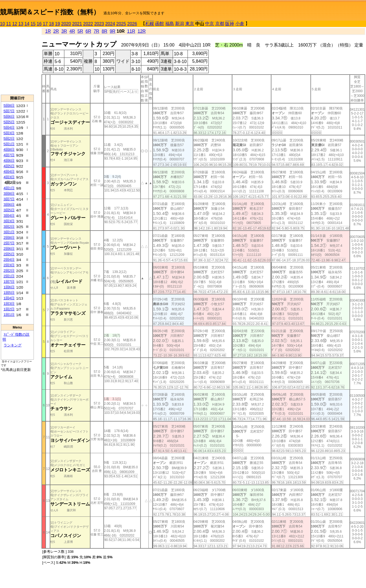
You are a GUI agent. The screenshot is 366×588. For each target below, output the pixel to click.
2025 (121, 24)
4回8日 (9, 150)
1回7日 (9, 282)
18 (51, 24)
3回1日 (9, 232)
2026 (132, 24)
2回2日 (9, 271)
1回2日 (9, 309)
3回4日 (9, 216)
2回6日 (9, 249)
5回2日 (9, 139)
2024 (110, 24)
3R (64, 31)
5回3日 (9, 133)
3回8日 (9, 194)
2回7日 (9, 243)
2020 (66, 24)
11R (131, 31)
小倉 (240, 24)
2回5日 (9, 254)
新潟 (180, 24)
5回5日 (9, 122)
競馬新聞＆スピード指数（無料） (50, 12)
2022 (88, 24)
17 (45, 24)
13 (21, 24)
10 (2, 24)
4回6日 (9, 161)
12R (142, 31)
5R (80, 31)
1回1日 (9, 315)
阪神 (230, 24)
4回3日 (9, 177)
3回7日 (9, 199)
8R (104, 31)
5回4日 (9, 128)
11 (9, 24)
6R (88, 31)
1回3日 (9, 304)
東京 (190, 24)
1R (48, 31)
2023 (99, 24)
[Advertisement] (17, 61)
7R (96, 31)
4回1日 (9, 188)
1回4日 (9, 298)
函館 (159, 24)
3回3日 (9, 221)
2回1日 (9, 276)
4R (72, 31)
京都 (220, 24)
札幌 (150, 24)
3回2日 (9, 227)
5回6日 (9, 117)
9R (112, 31)
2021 (77, 24)
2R (56, 31)
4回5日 (9, 166)
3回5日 (9, 210)
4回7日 (9, 155)
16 (39, 24)
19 (57, 24)
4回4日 (9, 172)
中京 (210, 24)
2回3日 (9, 265)
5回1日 (9, 144)
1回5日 (9, 293)
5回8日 (9, 106)
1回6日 (9, 287)
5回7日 (9, 111)
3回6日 (9, 205)
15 (33, 24)
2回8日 (9, 238)
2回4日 (9, 260)
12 (15, 24)
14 (27, 24)
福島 (170, 24)
